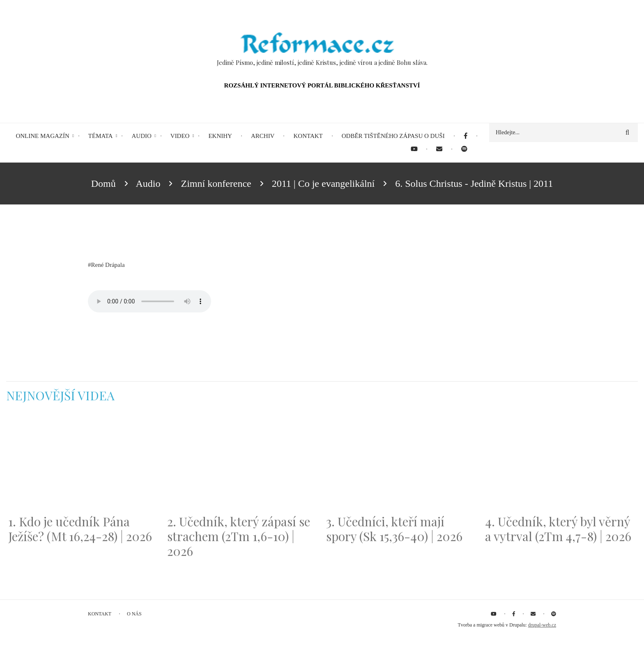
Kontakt (100, 614)
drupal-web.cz (542, 625)
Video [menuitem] (180, 136)
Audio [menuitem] (141, 136)
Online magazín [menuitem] (42, 136)
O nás (134, 614)
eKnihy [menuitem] (220, 136)
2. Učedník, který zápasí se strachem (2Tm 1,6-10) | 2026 (239, 536)
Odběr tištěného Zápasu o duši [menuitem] (393, 136)
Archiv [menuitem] (263, 136)
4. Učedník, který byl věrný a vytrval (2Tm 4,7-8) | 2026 (558, 529)
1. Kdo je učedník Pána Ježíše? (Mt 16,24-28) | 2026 (80, 529)
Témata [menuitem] (101, 136)
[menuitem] (466, 136)
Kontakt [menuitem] (308, 136)
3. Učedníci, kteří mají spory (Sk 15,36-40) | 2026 (394, 529)
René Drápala (108, 265)
